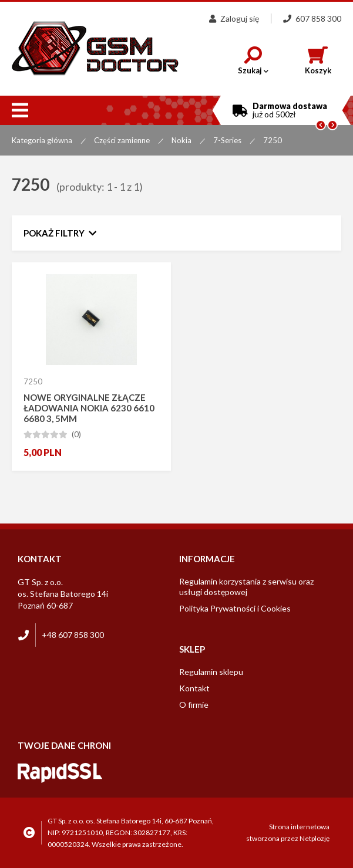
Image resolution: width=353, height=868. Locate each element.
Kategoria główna (42, 140)
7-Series (227, 140)
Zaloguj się (234, 18)
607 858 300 (312, 18)
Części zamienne (122, 140)
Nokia (181, 140)
